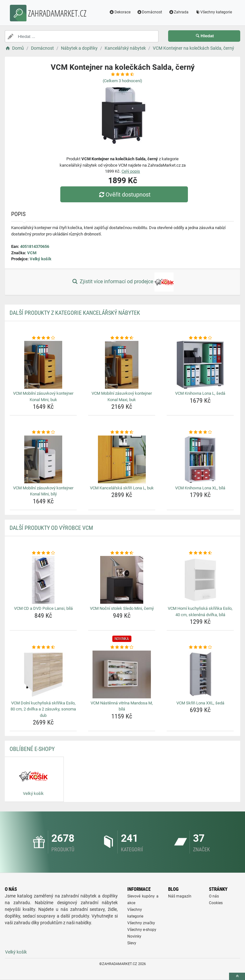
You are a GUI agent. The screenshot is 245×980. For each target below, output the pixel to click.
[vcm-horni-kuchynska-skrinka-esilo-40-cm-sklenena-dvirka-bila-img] (200, 580)
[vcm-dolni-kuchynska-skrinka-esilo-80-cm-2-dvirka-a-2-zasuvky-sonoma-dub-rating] (43, 647)
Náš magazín (180, 896)
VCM (32, 253)
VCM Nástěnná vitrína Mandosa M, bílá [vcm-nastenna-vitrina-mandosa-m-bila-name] (122, 706)
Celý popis (131, 171)
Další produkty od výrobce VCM (51, 528)
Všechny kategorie (213, 12)
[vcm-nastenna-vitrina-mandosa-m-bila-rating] (122, 647)
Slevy (132, 943)
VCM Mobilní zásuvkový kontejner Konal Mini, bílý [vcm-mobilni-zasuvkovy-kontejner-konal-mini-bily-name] (43, 491)
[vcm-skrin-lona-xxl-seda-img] (200, 674)
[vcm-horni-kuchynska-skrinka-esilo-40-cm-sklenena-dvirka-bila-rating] (200, 553)
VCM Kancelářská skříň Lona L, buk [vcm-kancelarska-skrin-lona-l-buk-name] (122, 488)
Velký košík (41, 259)
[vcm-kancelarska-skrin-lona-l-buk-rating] (122, 432)
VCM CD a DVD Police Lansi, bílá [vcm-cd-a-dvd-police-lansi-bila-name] (43, 608)
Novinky (134, 936)
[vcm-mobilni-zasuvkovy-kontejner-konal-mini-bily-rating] (43, 432)
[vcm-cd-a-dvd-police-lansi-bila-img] (43, 580)
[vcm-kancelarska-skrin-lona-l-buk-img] (122, 459)
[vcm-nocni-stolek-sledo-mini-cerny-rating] (122, 553)
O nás (214, 896)
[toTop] (237, 976)
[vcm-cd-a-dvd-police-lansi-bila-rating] (43, 553)
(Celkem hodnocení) (122, 81)
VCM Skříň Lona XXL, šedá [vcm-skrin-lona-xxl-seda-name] (200, 703)
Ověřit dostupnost (124, 195)
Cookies (216, 903)
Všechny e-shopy (142, 930)
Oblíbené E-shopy (32, 749)
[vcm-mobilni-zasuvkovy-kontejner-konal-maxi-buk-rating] (122, 338)
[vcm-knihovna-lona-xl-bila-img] (200, 459)
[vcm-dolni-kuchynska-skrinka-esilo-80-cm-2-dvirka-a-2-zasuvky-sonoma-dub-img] (43, 674)
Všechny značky (141, 923)
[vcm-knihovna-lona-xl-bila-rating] (200, 432)
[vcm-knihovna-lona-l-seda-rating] (200, 338)
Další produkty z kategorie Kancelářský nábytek (75, 313)
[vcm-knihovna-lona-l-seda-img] (200, 365)
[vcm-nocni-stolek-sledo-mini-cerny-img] (122, 580)
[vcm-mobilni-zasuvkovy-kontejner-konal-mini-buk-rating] (43, 338)
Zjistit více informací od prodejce (122, 282)
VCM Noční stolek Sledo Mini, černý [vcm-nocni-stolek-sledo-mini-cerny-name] (122, 608)
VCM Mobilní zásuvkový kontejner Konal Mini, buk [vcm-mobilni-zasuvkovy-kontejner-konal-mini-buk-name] (43, 396)
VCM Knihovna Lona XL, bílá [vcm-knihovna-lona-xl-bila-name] (200, 488)
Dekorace (120, 12)
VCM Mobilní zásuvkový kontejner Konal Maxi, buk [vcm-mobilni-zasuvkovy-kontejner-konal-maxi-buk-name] (122, 396)
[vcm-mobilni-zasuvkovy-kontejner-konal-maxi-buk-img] (122, 365)
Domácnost (150, 12)
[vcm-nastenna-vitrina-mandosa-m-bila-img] (122, 674)
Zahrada (178, 12)
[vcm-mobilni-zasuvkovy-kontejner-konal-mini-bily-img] (43, 459)
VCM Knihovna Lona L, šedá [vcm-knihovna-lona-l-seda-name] (200, 393)
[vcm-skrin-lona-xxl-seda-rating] (200, 647)
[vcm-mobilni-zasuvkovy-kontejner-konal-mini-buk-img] (43, 365)
